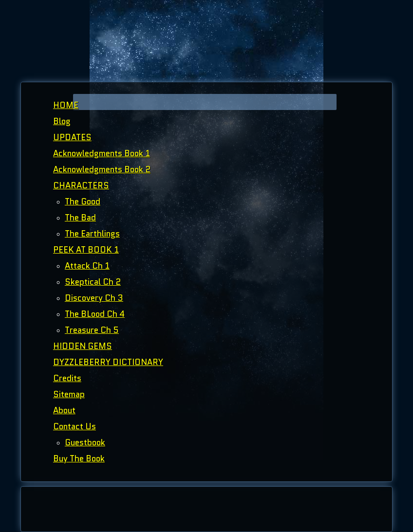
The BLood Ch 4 (95, 314)
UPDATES (72, 137)
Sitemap (69, 394)
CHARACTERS (81, 185)
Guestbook (85, 442)
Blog (62, 121)
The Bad (80, 218)
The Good (83, 202)
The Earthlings (92, 234)
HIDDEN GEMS (83, 346)
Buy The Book (79, 459)
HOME (66, 105)
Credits (67, 378)
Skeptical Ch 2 (93, 282)
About (64, 410)
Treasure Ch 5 (92, 330)
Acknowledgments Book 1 (102, 153)
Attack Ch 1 (87, 266)
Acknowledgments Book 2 (102, 169)
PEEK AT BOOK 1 (86, 250)
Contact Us (75, 426)
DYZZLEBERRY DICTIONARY (108, 362)
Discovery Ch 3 (94, 298)
